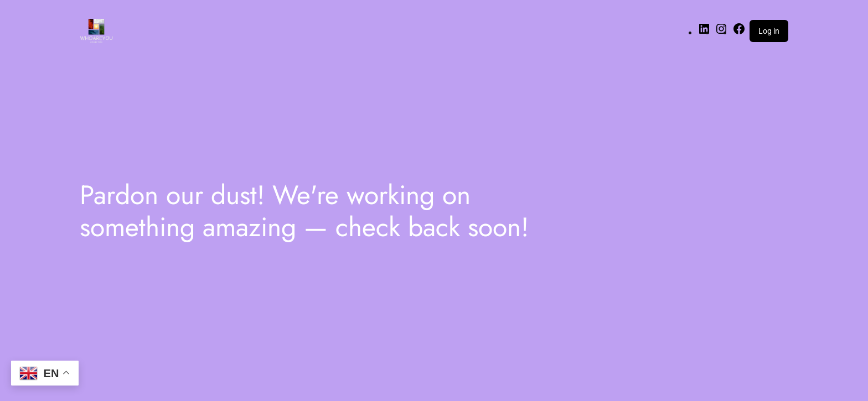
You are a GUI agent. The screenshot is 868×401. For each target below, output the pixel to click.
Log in (769, 31)
